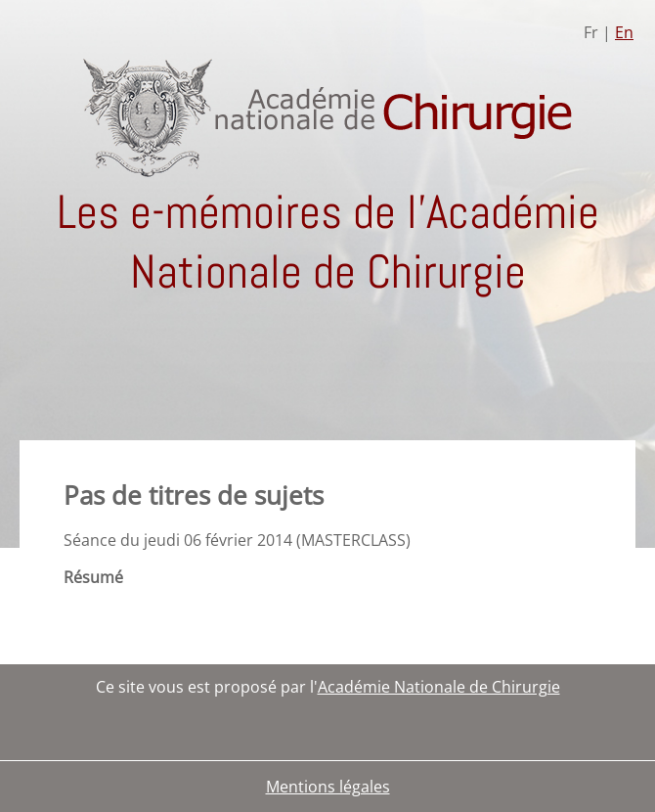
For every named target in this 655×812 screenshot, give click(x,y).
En (624, 32)
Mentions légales (328, 787)
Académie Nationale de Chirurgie (439, 687)
